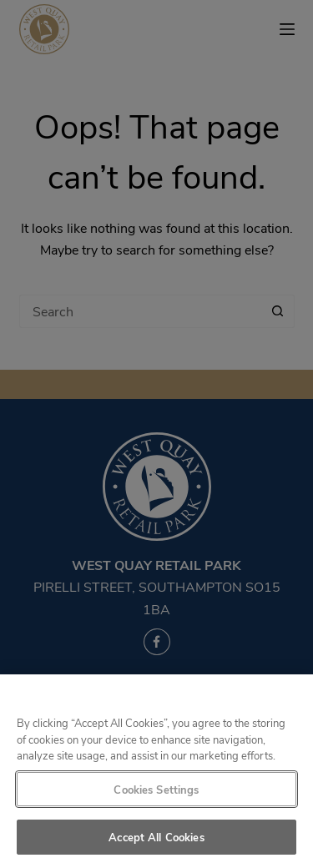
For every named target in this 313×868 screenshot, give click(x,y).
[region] (156, 771)
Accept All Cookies (156, 837)
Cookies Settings (156, 789)
